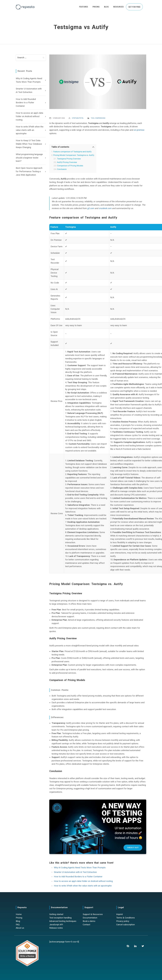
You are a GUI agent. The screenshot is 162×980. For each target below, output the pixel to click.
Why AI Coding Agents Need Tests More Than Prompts (29, 80)
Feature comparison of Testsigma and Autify (72, 152)
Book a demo (89, 921)
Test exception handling (60, 918)
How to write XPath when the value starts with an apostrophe (30, 130)
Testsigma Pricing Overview (69, 159)
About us (20, 928)
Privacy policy (123, 921)
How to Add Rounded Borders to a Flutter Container (26, 103)
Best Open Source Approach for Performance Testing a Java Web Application (29, 171)
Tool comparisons (98, 118)
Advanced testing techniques (63, 921)
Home (19, 914)
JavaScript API (56, 925)
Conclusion (62, 169)
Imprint (119, 914)
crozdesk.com (105, 208)
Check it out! (133, 848)
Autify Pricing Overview (67, 162)
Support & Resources (93, 914)
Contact (86, 925)
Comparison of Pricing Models (70, 166)
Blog (18, 921)
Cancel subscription (126, 925)
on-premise (139, 130)
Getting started (56, 914)
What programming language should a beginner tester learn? (29, 158)
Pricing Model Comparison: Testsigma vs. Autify (74, 155)
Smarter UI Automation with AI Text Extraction (29, 90)
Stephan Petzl (78, 118)
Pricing (19, 918)
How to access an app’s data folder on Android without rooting (29, 116)
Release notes (56, 928)
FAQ (18, 925)
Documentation (90, 918)
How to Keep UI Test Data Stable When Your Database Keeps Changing (29, 144)
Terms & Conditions (126, 918)
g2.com (91, 208)
